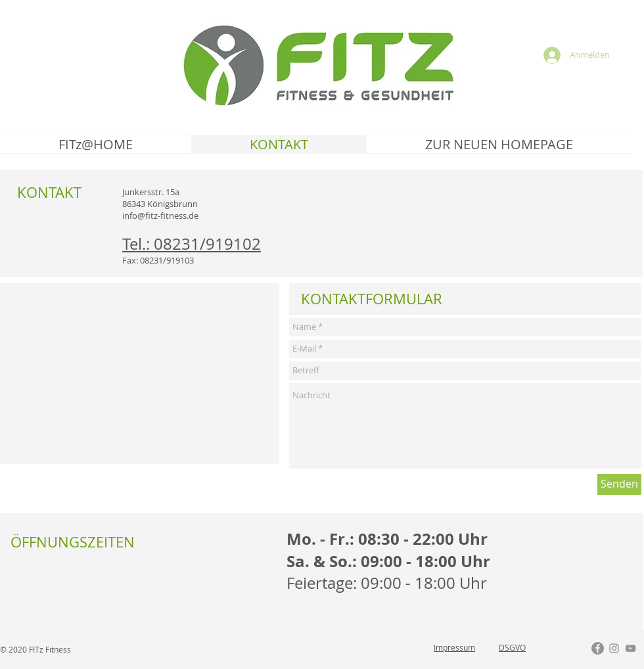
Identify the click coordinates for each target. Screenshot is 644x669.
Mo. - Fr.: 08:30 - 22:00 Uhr (387, 539)
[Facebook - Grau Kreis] (598, 648)
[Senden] (619, 484)
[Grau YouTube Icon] (631, 648)
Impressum (454, 647)
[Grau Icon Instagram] (614, 648)
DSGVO (512, 647)
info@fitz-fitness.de (160, 216)
